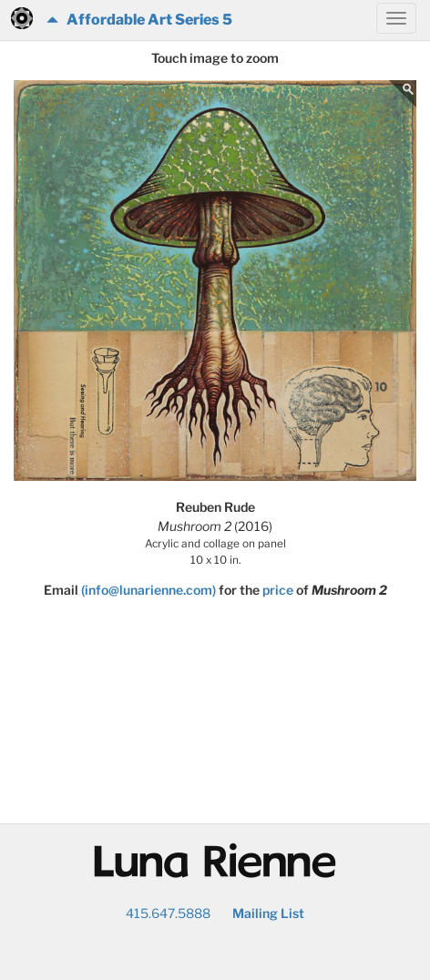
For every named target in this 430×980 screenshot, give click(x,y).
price (278, 590)
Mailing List (268, 913)
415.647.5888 (168, 913)
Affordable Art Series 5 (139, 20)
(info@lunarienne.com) (148, 590)
